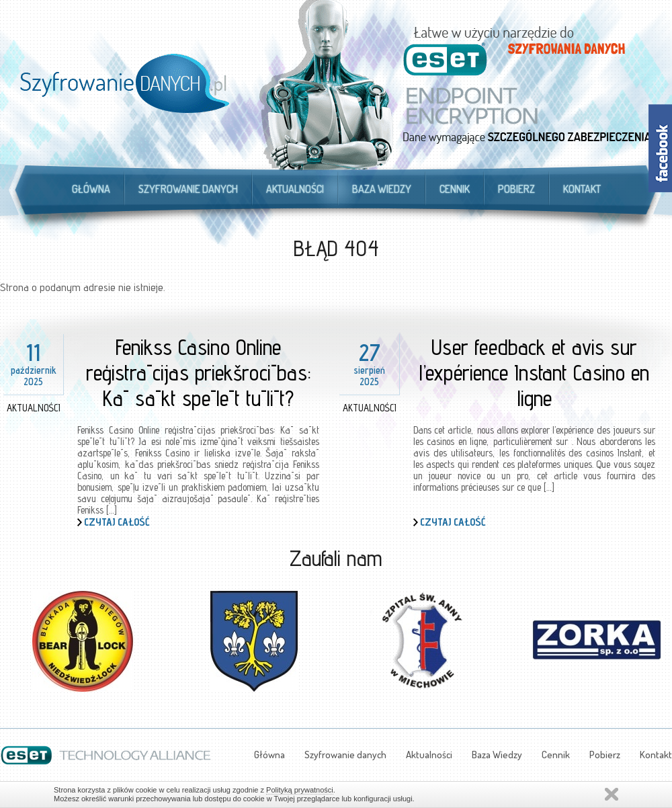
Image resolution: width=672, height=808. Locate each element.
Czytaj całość (117, 522)
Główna (91, 189)
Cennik (455, 189)
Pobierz (516, 189)
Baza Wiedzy (382, 189)
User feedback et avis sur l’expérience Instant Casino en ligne (534, 372)
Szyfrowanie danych (188, 189)
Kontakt (582, 189)
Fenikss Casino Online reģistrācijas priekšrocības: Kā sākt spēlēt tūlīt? (199, 372)
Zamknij (612, 794)
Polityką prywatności (300, 790)
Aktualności (295, 189)
